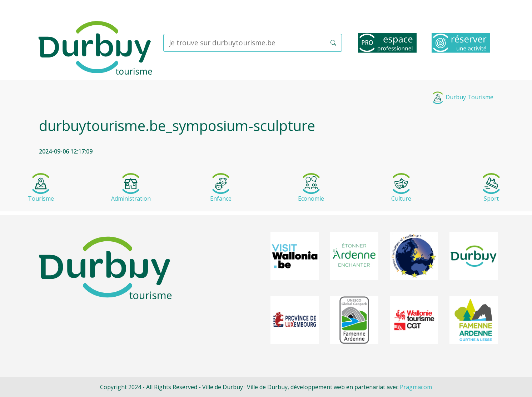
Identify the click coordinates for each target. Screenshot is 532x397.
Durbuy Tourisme (462, 97)
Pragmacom (416, 387)
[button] (333, 43)
